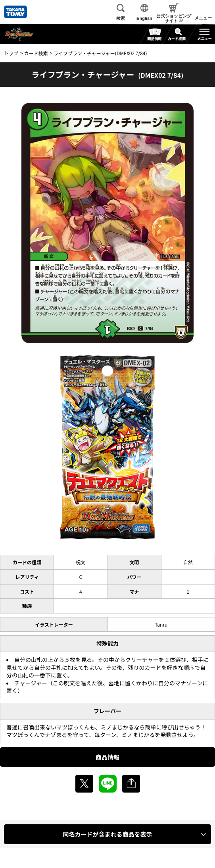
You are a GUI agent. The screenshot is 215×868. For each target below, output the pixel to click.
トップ (11, 53)
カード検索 (36, 53)
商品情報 (107, 757)
